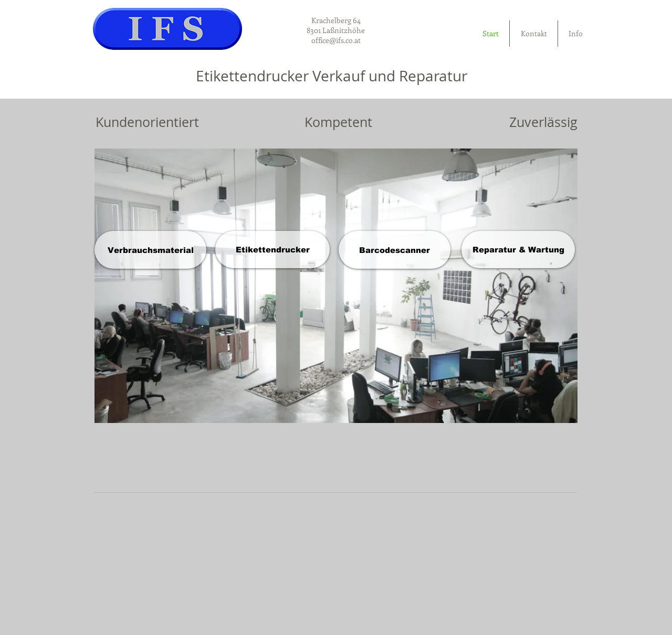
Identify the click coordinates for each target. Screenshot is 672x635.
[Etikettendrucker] (272, 250)
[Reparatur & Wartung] (518, 250)
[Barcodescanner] (395, 250)
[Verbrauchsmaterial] (150, 250)
